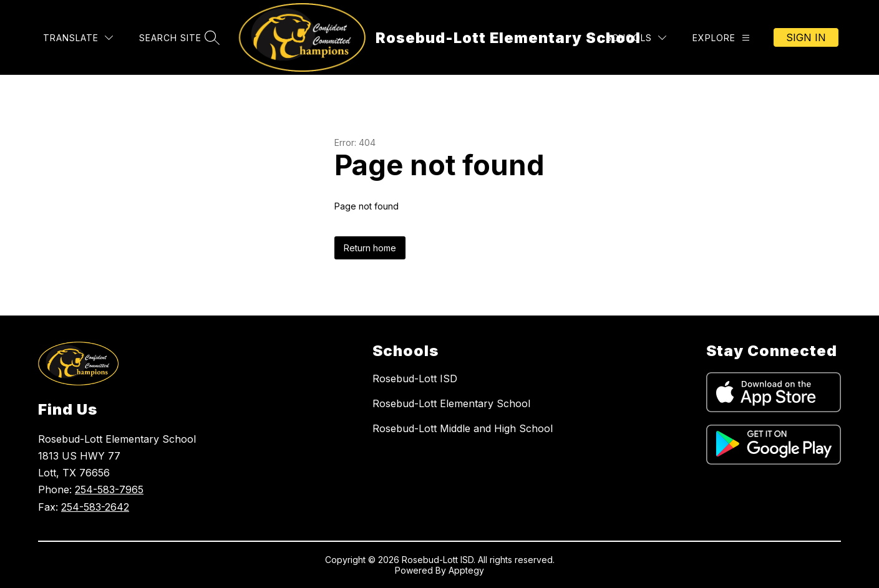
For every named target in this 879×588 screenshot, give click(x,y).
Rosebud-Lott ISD (415, 378)
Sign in (806, 37)
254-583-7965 (109, 489)
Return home (370, 248)
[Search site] (178, 38)
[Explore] (721, 38)
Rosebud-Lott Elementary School (451, 403)
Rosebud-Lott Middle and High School (463, 428)
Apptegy (466, 570)
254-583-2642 (95, 507)
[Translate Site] (78, 38)
